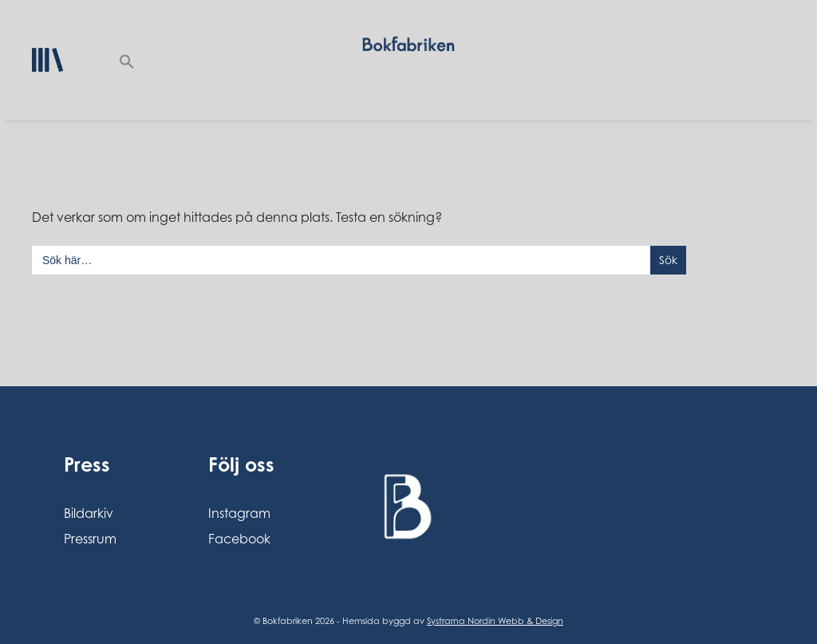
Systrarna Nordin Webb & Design (495, 621)
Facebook (239, 539)
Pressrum (90, 539)
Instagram (239, 513)
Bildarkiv (89, 513)
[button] (127, 60)
